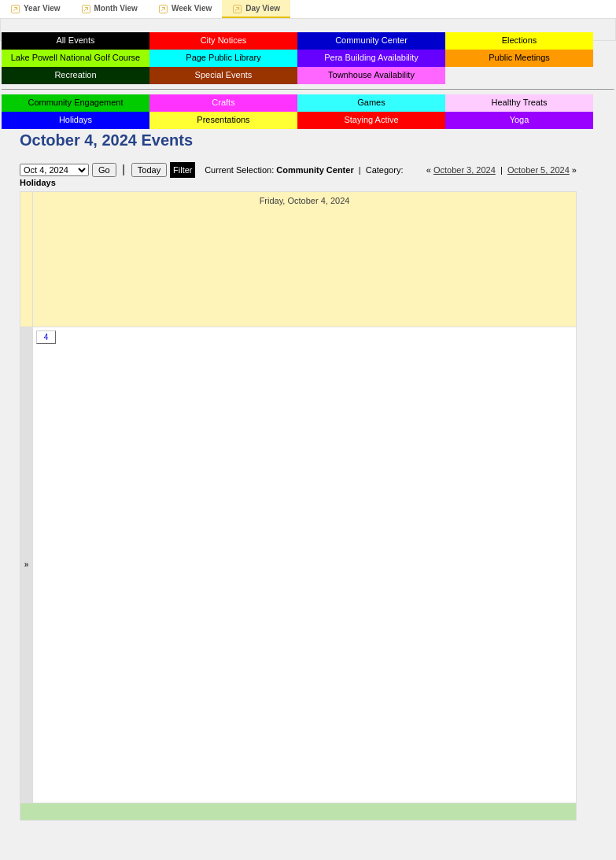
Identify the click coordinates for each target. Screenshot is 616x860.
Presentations (223, 120)
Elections (520, 40)
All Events (76, 40)
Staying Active (371, 120)
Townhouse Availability (371, 75)
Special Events (224, 75)
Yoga (520, 120)
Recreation (75, 75)
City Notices (224, 40)
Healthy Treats (520, 102)
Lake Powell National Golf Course (76, 57)
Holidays (76, 120)
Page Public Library (223, 57)
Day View (263, 8)
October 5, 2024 (539, 170)
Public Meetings (519, 57)
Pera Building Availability (371, 57)
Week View (192, 8)
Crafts (223, 102)
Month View (116, 8)
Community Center (371, 40)
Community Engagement (75, 102)
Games (371, 102)
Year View (42, 8)
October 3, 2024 (465, 170)
